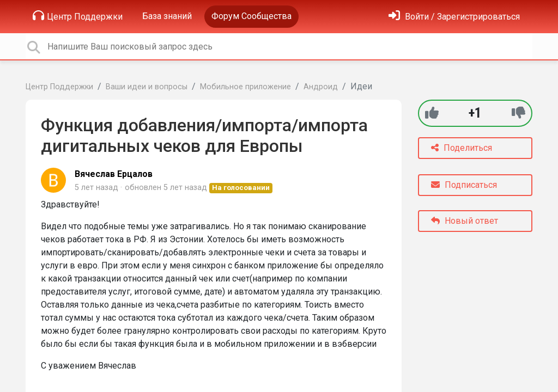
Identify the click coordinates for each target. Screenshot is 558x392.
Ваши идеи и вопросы (147, 87)
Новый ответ (465, 221)
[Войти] (454, 17)
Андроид (321, 87)
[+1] (432, 113)
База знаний (167, 16)
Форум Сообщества (251, 16)
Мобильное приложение (245, 87)
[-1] (518, 113)
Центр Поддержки (78, 16)
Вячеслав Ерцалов (114, 174)
